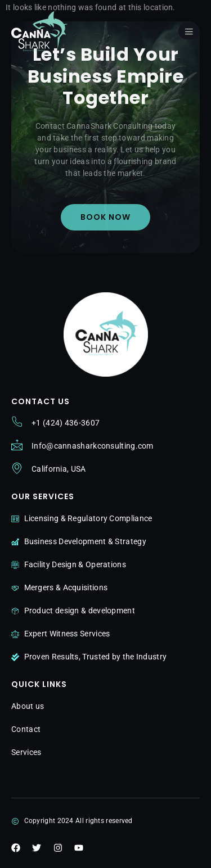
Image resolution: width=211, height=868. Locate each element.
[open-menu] (189, 31)
